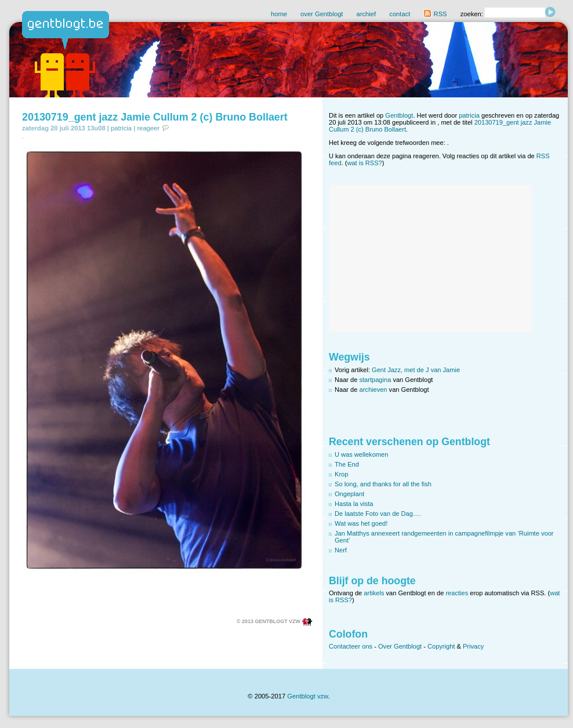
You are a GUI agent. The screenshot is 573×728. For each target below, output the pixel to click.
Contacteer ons (351, 646)
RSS (435, 14)
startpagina (376, 380)
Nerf (341, 550)
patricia (121, 128)
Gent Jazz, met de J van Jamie (416, 370)
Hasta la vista (354, 504)
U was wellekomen (361, 454)
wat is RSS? (364, 163)
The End (347, 464)
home (279, 14)
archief (367, 14)
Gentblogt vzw (307, 696)
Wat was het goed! (361, 523)
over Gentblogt (322, 14)
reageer (148, 128)
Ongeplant (349, 494)
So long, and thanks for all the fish (383, 484)
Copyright (441, 646)
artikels (374, 593)
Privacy (473, 646)
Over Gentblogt (400, 646)
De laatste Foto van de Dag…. (378, 514)
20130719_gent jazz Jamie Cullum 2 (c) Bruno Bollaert (155, 117)
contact (400, 14)
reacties (457, 593)
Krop (341, 474)
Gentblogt (399, 115)
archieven (373, 390)
